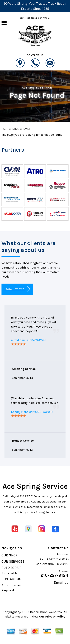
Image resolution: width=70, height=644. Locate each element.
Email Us (61, 583)
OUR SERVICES (13, 562)
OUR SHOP (10, 555)
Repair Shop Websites (46, 612)
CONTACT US (11, 579)
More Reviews (17, 289)
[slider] (18, 344)
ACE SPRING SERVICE (37, 87)
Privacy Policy (55, 616)
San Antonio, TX (22, 378)
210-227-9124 (28, 496)
